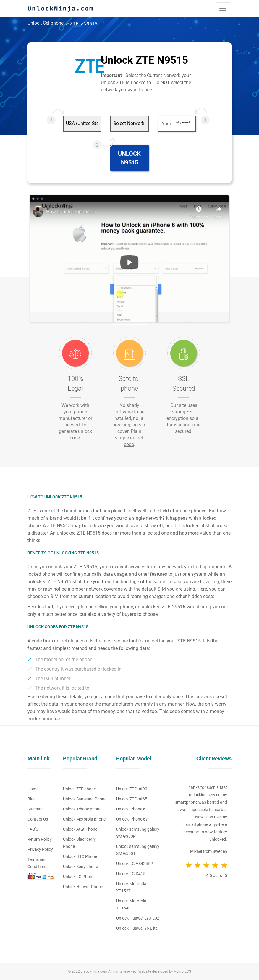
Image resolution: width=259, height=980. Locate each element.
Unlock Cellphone (46, 23)
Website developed (153, 971)
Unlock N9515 (129, 158)
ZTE (74, 24)
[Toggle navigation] (223, 8)
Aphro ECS (182, 971)
